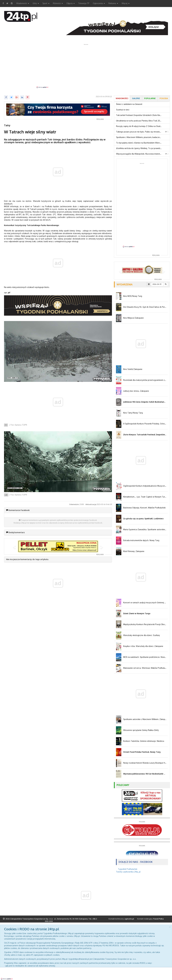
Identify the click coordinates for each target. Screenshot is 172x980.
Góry (36, 3)
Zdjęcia (71, 3)
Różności (58, 3)
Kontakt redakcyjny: (150, 919)
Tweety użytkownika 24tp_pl (128, 872)
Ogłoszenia (99, 3)
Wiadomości (23, 3)
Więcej (126, 3)
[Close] (170, 927)
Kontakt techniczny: (121, 919)
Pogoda (164, 98)
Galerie (136, 98)
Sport (46, 3)
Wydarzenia (125, 284)
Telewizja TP (84, 3)
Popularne (150, 98)
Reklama (113, 3)
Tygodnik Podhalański (128, 869)
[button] (14, 546)
